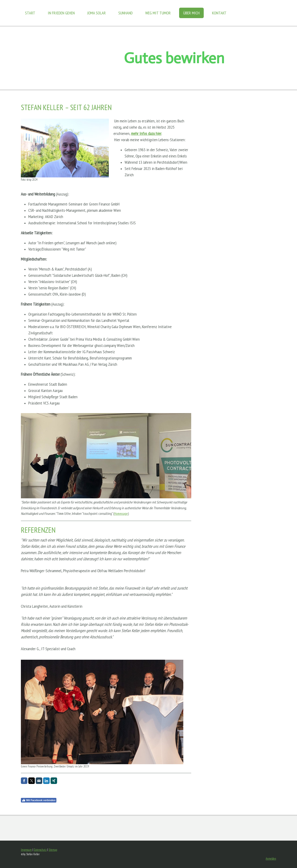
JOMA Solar (97, 13)
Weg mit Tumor (158, 13)
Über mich (191, 13)
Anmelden (271, 859)
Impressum (26, 850)
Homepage (121, 514)
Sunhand (126, 13)
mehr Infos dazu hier (146, 133)
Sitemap (53, 850)
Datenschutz (40, 850)
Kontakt (219, 13)
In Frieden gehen (61, 13)
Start (30, 13)
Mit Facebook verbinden (39, 800)
